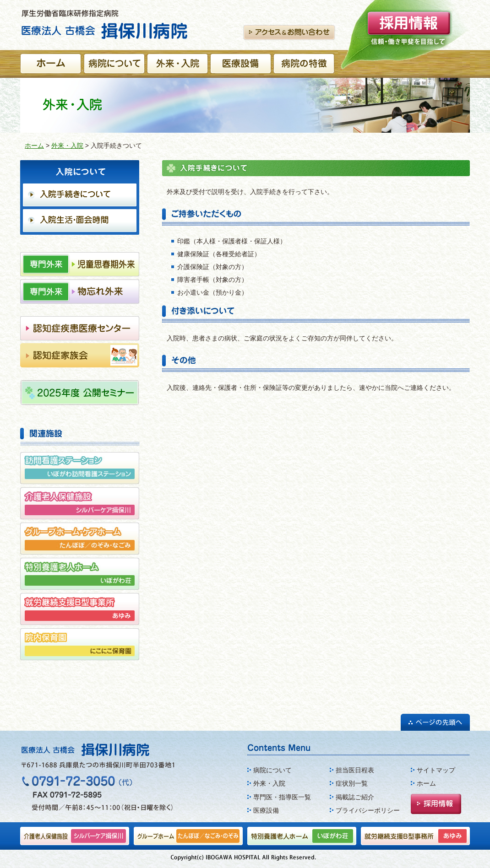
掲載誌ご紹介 (355, 797)
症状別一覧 (352, 783)
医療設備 (266, 810)
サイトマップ (436, 770)
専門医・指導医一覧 (282, 797)
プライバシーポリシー (368, 810)
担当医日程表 (355, 770)
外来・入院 (67, 146)
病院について (272, 770)
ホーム (34, 146)
